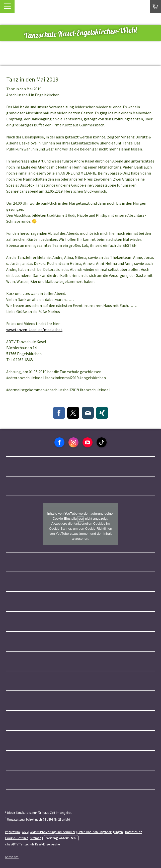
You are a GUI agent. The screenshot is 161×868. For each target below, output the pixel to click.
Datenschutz (134, 832)
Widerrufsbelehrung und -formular (53, 832)
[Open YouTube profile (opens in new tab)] (88, 442)
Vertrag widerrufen (61, 838)
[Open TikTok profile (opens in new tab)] (102, 442)
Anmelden (12, 857)
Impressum (12, 832)
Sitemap (36, 838)
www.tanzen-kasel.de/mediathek (34, 330)
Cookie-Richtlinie (17, 838)
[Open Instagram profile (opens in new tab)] (73, 442)
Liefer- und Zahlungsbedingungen (100, 832)
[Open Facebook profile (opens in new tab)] (59, 442)
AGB (25, 832)
